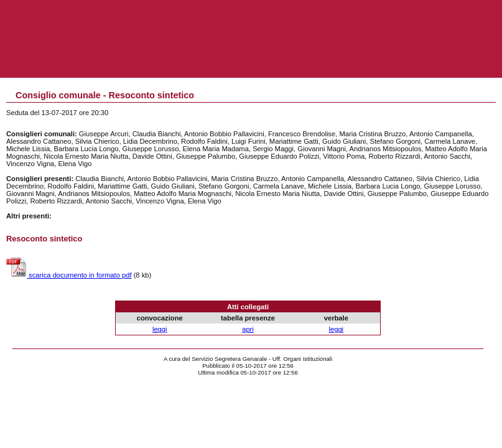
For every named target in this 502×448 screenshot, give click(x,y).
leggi (160, 329)
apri (248, 329)
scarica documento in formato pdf (69, 275)
